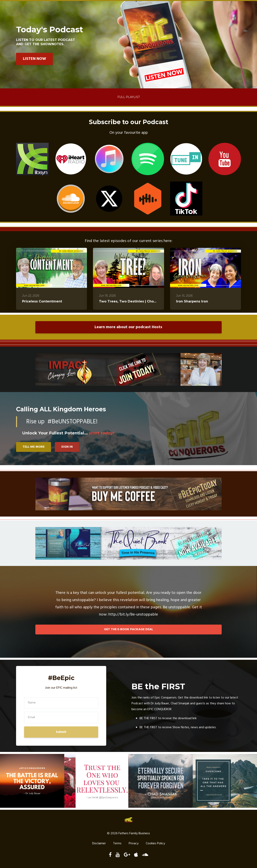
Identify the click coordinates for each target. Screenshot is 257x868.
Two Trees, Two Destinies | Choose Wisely (136, 301)
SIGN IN (67, 447)
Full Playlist (129, 97)
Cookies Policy (155, 844)
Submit (61, 732)
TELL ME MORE (34, 447)
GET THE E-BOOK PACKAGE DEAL (128, 629)
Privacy (134, 844)
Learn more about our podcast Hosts (128, 327)
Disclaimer (99, 844)
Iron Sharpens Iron (192, 301)
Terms (117, 844)
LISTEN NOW (34, 59)
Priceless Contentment (42, 301)
